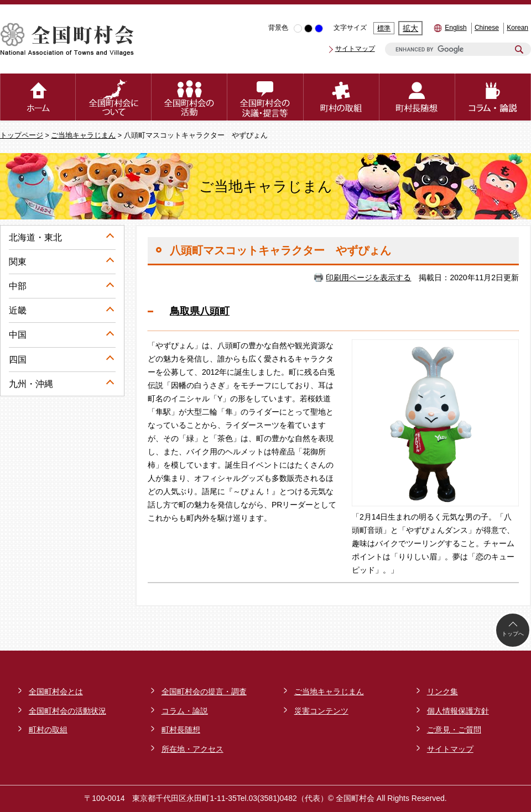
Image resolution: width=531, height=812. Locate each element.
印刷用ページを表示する (368, 277)
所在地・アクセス (192, 749)
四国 (18, 360)
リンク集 (442, 691)
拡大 (410, 28)
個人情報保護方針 (458, 711)
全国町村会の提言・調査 (204, 691)
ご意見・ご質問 (454, 730)
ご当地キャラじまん (83, 135)
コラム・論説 (185, 711)
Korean (517, 28)
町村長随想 (181, 730)
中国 (18, 335)
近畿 (18, 310)
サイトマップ (355, 49)
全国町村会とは (56, 691)
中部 (18, 286)
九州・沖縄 (31, 384)
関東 (18, 262)
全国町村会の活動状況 (67, 711)
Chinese (487, 28)
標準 (384, 28)
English (455, 28)
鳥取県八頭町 (200, 311)
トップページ (22, 135)
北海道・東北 (35, 237)
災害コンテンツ (321, 711)
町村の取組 (48, 730)
